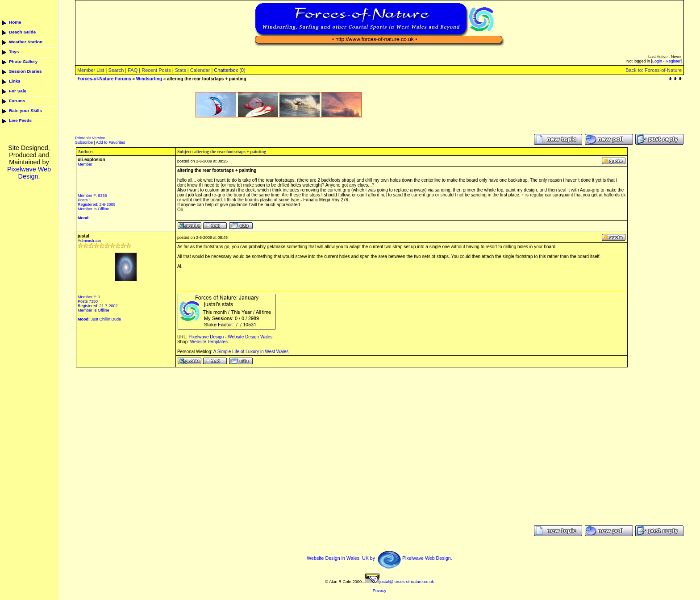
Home (15, 22)
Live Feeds (20, 120)
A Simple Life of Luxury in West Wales (251, 352)
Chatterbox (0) (229, 70)
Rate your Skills (25, 110)
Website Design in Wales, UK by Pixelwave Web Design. (379, 558)
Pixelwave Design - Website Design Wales (230, 337)
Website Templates (209, 342)
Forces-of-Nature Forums (104, 79)
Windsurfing (149, 79)
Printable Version (90, 138)
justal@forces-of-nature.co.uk (400, 582)
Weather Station (26, 42)
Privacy (380, 591)
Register (673, 61)
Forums (17, 101)
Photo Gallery (23, 61)
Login (657, 61)
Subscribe (84, 142)
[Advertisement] (257, 121)
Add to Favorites (111, 142)
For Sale (18, 91)
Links (15, 81)
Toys (14, 52)
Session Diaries (25, 71)
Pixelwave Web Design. (29, 173)
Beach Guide (22, 32)
